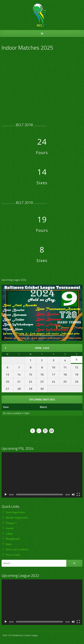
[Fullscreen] (78, 494)
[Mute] (73, 494)
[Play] (6, 494)
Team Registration (15, 512)
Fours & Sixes (13, 555)
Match (43, 407)
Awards (10, 528)
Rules (9, 544)
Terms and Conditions (17, 549)
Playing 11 (11, 523)
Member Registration (17, 518)
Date (6, 407)
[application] (42, 475)
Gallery (9, 534)
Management (13, 539)
